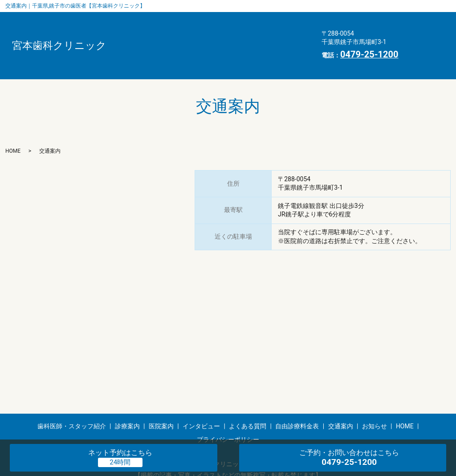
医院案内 (273, 18)
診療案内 (227, 18)
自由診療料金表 (263, 32)
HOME (222, 46)
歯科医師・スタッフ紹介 (158, 18)
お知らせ (180, 46)
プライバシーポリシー (155, 60)
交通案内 (135, 46)
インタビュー (142, 32)
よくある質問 (200, 32)
